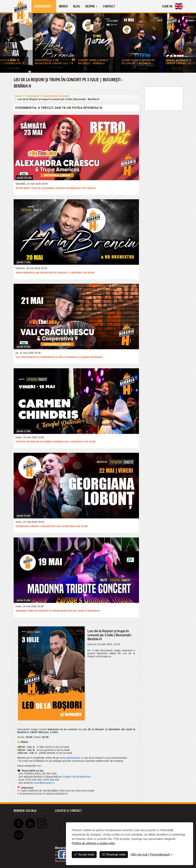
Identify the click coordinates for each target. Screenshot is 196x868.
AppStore (84, 777)
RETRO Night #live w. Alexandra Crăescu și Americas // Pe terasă (56, 188)
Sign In (167, 6)
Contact (109, 6)
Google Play (69, 777)
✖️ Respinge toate (114, 854)
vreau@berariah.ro (44, 783)
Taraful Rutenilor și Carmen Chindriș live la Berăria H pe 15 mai (56, 442)
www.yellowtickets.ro (71, 758)
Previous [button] (6, 43)
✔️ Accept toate (84, 854)
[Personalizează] (152, 855)
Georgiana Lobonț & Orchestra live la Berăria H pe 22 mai (52, 526)
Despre (91, 6)
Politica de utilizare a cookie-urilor (93, 843)
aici (39, 766)
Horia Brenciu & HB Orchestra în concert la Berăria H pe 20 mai (55, 273)
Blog (77, 6)
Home (18, 96)
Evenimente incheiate (56, 96)
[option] (98, 44)
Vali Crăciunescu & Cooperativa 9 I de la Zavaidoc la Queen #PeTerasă (59, 357)
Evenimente (44, 6)
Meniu (63, 6)
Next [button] (190, 43)
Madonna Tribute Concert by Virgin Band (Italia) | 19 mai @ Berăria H (58, 611)
